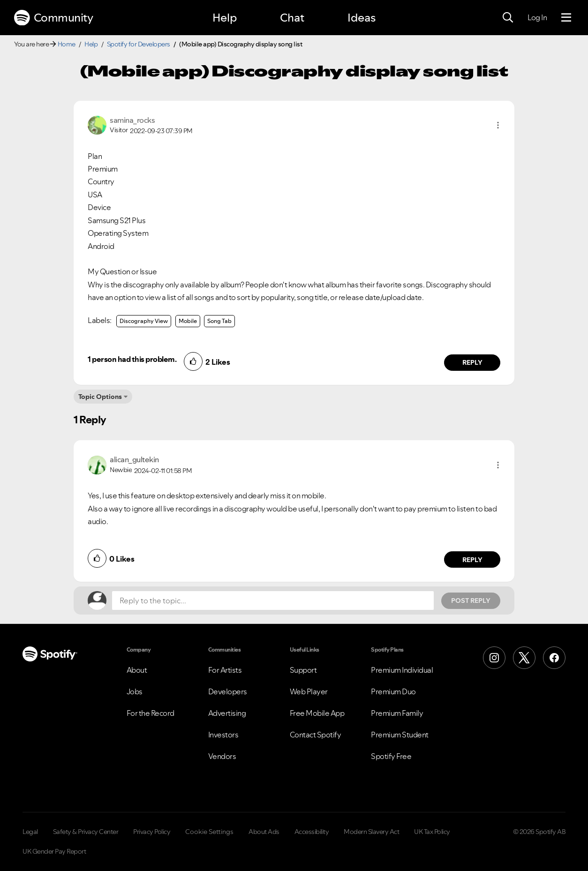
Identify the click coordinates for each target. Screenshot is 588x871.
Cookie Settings (209, 832)
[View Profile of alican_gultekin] (134, 459)
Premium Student (400, 735)
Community (53, 18)
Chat (292, 18)
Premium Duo (393, 691)
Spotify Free (391, 756)
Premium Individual (402, 670)
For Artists (225, 670)
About (137, 670)
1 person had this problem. (132, 359)
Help (225, 18)
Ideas (362, 18)
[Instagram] (494, 658)
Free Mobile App (317, 713)
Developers (228, 691)
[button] (498, 125)
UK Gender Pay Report (54, 851)
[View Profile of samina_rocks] (132, 120)
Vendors (222, 756)
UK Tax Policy (432, 832)
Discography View (144, 321)
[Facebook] (554, 658)
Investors (223, 735)
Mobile (188, 321)
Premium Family (397, 713)
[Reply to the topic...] (273, 601)
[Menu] (566, 18)
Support (303, 670)
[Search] (508, 18)
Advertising (227, 713)
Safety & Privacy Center (86, 832)
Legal (30, 832)
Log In (537, 17)
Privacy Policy (152, 832)
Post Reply (471, 601)
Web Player (309, 691)
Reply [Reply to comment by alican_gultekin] (472, 560)
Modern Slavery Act (371, 832)
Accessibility (312, 832)
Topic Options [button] (100, 397)
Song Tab (219, 321)
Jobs (135, 691)
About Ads (264, 832)
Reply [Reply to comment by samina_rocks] (472, 362)
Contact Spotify (316, 735)
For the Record (151, 713)
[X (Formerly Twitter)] (524, 658)
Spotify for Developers (139, 44)
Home (67, 44)
